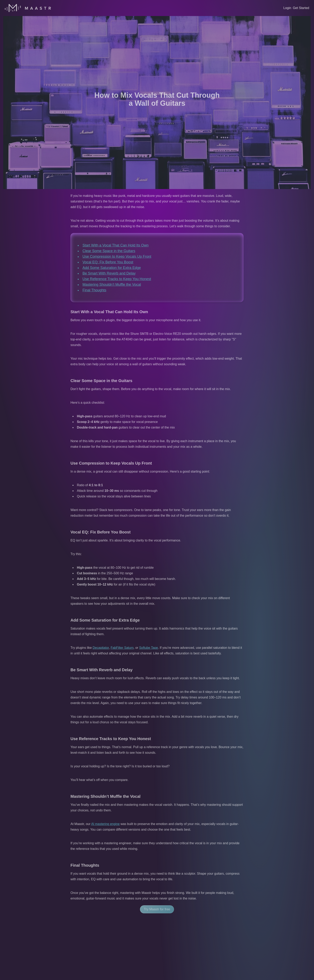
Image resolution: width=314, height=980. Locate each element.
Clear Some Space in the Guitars (109, 251)
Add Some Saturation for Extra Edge (112, 268)
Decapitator (101, 648)
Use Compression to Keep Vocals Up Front (117, 257)
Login (287, 8)
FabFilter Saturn (122, 648)
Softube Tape (149, 648)
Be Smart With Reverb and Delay (109, 273)
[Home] (28, 8)
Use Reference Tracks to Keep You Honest (117, 279)
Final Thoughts (94, 290)
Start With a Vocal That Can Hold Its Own (116, 245)
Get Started (301, 8)
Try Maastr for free (157, 909)
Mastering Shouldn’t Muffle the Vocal (112, 285)
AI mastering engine (105, 824)
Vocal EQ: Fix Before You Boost (108, 262)
